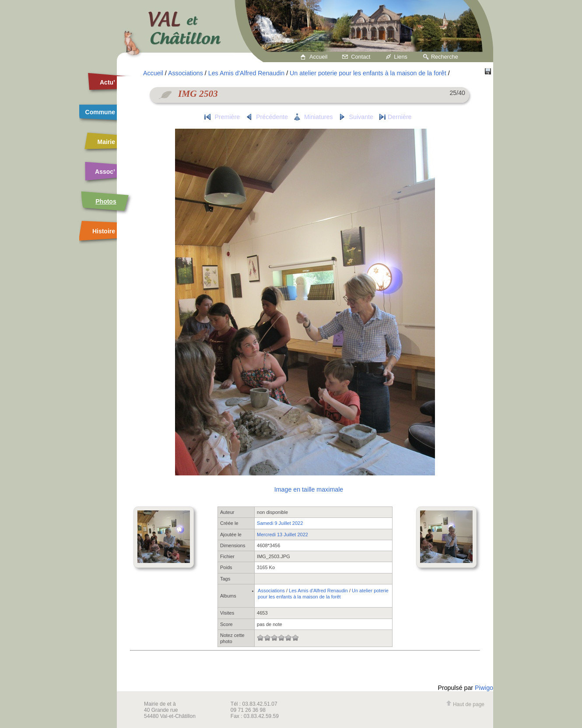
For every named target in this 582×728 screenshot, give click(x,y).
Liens (401, 57)
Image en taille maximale (309, 489)
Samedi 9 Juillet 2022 (280, 523)
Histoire (104, 231)
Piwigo (484, 688)
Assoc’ (105, 172)
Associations (186, 73)
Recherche (445, 57)
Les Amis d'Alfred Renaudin (246, 73)
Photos (106, 201)
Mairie (106, 142)
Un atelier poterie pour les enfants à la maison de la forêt (368, 73)
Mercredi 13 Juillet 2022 (282, 535)
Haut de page (465, 704)
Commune (100, 112)
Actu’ (107, 82)
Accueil (318, 57)
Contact (361, 57)
